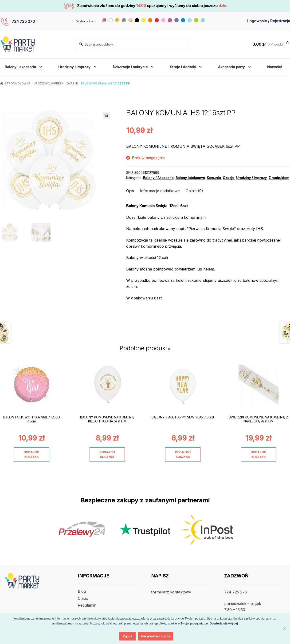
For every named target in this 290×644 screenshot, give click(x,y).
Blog (82, 591)
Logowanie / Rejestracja (269, 21)
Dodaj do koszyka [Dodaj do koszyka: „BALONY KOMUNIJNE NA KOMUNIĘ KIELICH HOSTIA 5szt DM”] (107, 454)
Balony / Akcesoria (158, 178)
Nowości (274, 67)
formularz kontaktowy (171, 592)
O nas (83, 598)
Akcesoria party (231, 67)
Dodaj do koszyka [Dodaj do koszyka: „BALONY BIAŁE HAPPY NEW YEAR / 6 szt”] (183, 454)
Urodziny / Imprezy (49, 83)
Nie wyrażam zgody (156, 636)
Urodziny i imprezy (74, 67)
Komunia (214, 178)
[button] (106, 115)
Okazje (72, 83)
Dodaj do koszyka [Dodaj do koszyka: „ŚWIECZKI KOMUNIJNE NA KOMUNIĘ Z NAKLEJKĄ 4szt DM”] (259, 454)
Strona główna (18, 83)
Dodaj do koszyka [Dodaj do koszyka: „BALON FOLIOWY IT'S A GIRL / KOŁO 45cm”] (31, 454)
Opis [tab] (130, 191)
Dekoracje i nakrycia (130, 67)
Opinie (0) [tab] (194, 191)
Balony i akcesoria (20, 67)
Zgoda (127, 636)
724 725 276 (23, 21)
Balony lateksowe (190, 178)
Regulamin (87, 605)
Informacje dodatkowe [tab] (160, 191)
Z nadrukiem (279, 178)
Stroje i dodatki (183, 67)
